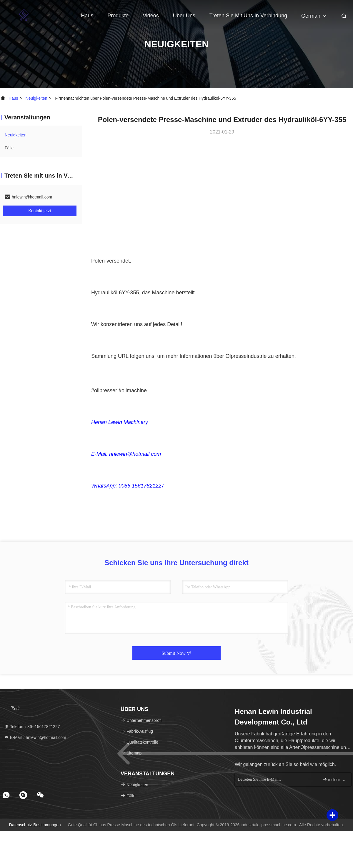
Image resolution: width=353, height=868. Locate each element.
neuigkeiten (36, 98)
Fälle (9, 148)
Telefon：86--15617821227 (32, 727)
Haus (87, 16)
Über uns (184, 16)
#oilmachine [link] (133, 390)
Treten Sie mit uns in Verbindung (248, 16)
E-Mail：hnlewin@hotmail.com (35, 737)
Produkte (118, 16)
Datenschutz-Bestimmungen (35, 825)
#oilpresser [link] (104, 390)
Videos (151, 16)
